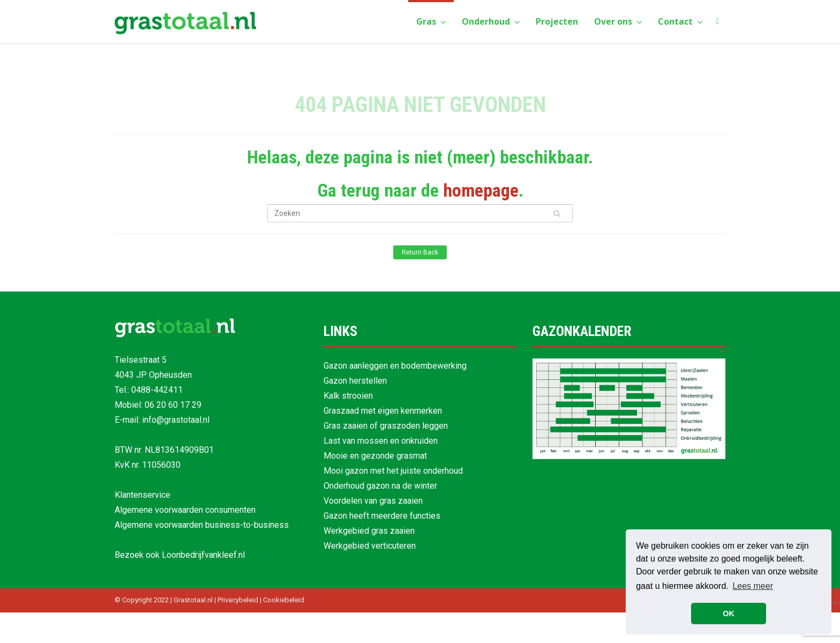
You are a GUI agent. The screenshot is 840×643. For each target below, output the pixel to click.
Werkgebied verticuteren (370, 546)
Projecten (557, 21)
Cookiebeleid (284, 600)
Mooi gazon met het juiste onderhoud (393, 471)
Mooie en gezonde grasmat (375, 456)
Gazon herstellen (355, 381)
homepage (481, 190)
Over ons (618, 21)
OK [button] (729, 614)
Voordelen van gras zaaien (373, 501)
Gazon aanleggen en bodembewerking (395, 366)
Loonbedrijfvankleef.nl (203, 555)
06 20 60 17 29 (173, 405)
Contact (680, 21)
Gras (431, 21)
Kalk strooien (348, 396)
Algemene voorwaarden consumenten (185, 510)
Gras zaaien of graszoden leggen (386, 426)
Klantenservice (142, 495)
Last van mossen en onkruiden (381, 441)
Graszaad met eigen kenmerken (383, 411)
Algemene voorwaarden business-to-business (202, 525)
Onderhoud (491, 21)
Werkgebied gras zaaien (369, 531)
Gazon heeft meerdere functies (382, 516)
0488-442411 (157, 390)
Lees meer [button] (753, 586)
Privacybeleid (238, 600)
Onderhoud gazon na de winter (380, 486)
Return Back (420, 252)
